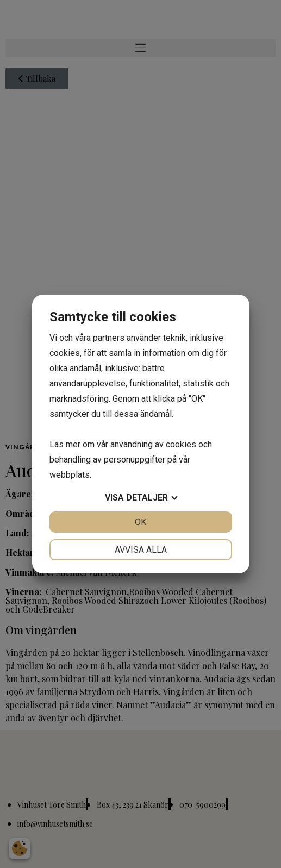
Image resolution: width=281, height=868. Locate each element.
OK (140, 522)
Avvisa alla (141, 550)
